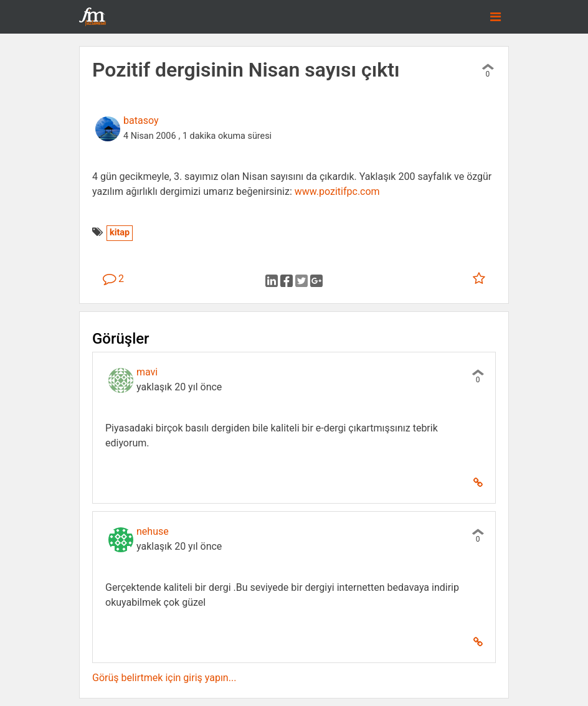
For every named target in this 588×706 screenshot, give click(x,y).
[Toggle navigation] (496, 17)
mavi (147, 372)
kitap (120, 233)
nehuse (153, 531)
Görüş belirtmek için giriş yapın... (164, 678)
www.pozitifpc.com (337, 191)
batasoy (141, 120)
